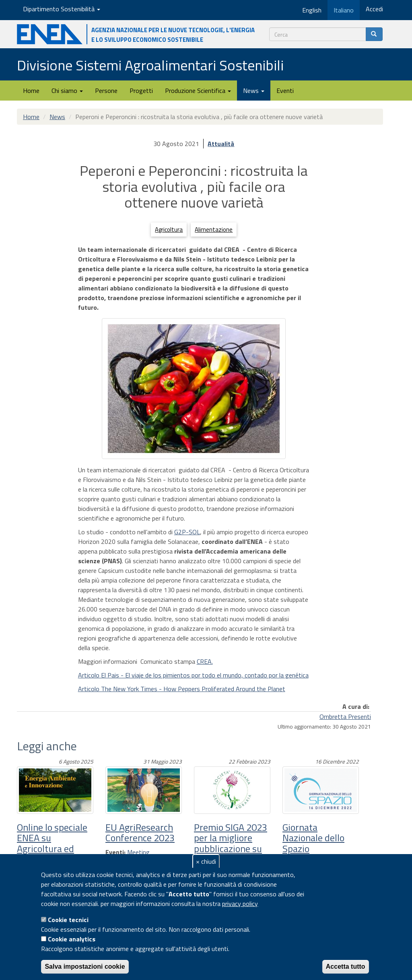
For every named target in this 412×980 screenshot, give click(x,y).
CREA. (205, 661)
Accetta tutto (346, 967)
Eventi (285, 91)
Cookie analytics (72, 939)
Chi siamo (67, 91)
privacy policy (240, 904)
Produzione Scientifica (198, 91)
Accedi (374, 9)
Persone (106, 91)
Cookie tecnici (68, 920)
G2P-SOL (187, 532)
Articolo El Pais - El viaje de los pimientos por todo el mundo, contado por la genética (193, 675)
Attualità (221, 144)
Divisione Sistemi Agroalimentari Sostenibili (150, 65)
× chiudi (206, 861)
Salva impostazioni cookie (85, 967)
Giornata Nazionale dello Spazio (313, 838)
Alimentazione (214, 230)
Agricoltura (169, 230)
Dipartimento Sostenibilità (62, 9)
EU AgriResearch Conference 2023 (140, 832)
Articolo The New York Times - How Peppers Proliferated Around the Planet (182, 689)
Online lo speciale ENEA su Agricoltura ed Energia (52, 843)
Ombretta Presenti (345, 716)
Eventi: (115, 852)
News (254, 91)
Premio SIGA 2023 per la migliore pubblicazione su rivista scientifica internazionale (231, 848)
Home (31, 91)
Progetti (141, 91)
